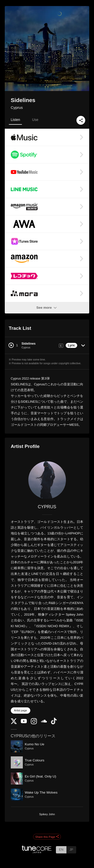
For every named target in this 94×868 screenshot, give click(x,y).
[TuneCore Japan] (37, 852)
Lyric (71, 345)
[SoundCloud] (44, 721)
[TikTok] (54, 723)
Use (35, 120)
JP (71, 850)
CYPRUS (47, 507)
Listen (15, 120)
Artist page (21, 710)
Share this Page (47, 837)
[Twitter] (14, 723)
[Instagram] (34, 723)
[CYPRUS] (47, 480)
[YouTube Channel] (24, 722)
